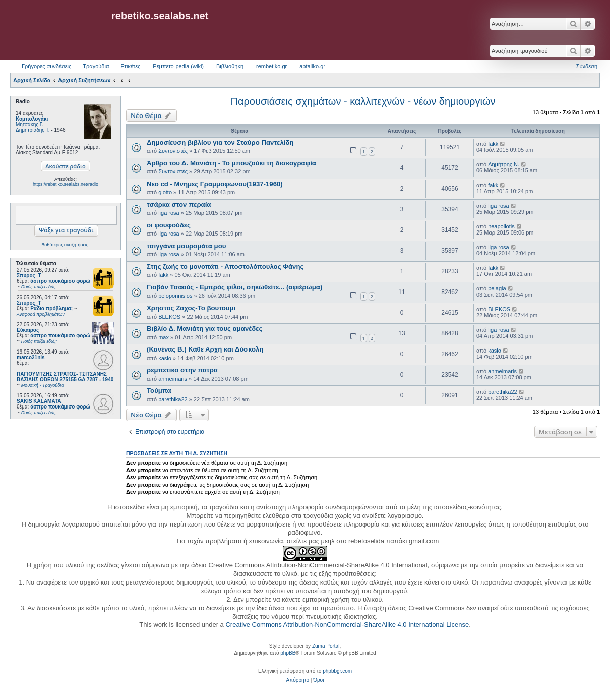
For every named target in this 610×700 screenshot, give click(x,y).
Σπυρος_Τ (29, 276)
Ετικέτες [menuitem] (130, 66)
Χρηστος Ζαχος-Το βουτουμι (191, 308)
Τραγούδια (96, 66)
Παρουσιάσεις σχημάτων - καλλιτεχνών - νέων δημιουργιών (363, 101)
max (164, 337)
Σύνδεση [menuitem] (587, 66)
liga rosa (169, 213)
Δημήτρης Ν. (504, 164)
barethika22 (173, 399)
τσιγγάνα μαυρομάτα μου (186, 246)
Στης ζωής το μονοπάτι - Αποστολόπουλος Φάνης (225, 267)
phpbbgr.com (337, 671)
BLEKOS (169, 317)
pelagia (497, 288)
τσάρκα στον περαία (179, 205)
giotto (165, 192)
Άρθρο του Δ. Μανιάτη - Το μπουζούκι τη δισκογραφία (231, 163)
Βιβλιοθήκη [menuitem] (230, 66)
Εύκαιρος (28, 330)
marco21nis (31, 357)
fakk (493, 144)
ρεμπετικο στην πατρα (182, 370)
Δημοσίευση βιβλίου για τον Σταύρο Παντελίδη (220, 142)
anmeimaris (173, 379)
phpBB (288, 653)
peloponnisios (175, 296)
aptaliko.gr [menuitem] (312, 66)
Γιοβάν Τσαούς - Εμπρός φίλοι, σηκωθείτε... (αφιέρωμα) (234, 287)
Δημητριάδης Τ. (33, 130)
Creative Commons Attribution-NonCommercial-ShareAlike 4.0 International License (347, 625)
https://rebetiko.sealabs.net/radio (66, 184)
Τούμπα (159, 391)
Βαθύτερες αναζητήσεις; (65, 245)
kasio (165, 358)
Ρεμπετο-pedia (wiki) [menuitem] (178, 66)
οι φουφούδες (169, 225)
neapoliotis (501, 226)
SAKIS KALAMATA (39, 401)
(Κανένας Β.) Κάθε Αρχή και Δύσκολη (205, 349)
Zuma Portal (326, 646)
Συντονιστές (173, 151)
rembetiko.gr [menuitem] (271, 66)
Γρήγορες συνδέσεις (46, 66)
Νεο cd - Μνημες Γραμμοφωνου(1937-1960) (215, 184)
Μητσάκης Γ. (29, 124)
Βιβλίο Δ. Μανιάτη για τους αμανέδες (204, 329)
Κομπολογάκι (32, 119)
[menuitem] (298, 680)
